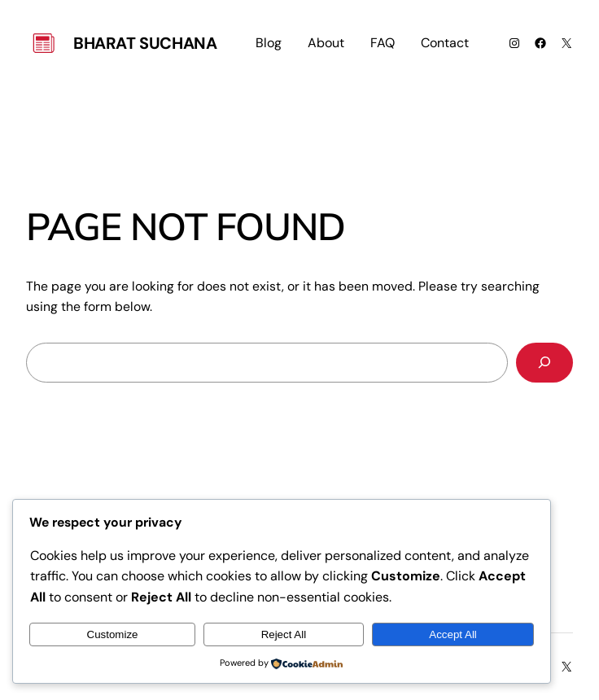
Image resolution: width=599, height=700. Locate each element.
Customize (113, 634)
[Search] (544, 363)
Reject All (284, 634)
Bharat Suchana (145, 43)
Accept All (453, 634)
